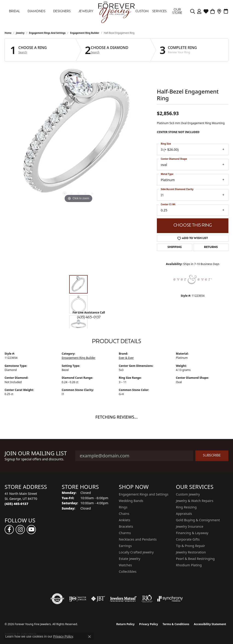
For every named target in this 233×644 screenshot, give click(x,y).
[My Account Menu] (199, 11)
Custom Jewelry (188, 494)
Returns (211, 247)
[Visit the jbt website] (98, 599)
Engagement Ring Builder (85, 33)
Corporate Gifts (188, 539)
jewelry (20, 33)
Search (23, 52)
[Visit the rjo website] (147, 599)
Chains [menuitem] (124, 514)
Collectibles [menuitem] (128, 571)
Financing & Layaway (192, 533)
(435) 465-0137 (89, 318)
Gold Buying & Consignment (198, 520)
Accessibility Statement (210, 624)
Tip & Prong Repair (191, 546)
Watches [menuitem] (125, 565)
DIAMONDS (36, 11)
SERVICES (160, 11)
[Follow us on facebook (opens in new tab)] (9, 530)
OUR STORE (177, 11)
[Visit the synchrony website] (170, 599)
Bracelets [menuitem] (126, 526)
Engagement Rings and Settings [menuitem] (144, 494)
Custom (142, 11)
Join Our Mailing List (36, 453)
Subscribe (212, 456)
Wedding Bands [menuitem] (131, 501)
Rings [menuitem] (123, 507)
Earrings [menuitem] (125, 546)
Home (8, 33)
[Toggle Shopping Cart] (213, 11)
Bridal (14, 11)
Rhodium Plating (189, 565)
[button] (65, 194)
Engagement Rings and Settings (47, 33)
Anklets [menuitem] (125, 520)
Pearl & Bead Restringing (195, 559)
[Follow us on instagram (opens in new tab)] (20, 530)
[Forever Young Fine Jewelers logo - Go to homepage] (116, 11)
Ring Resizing (186, 507)
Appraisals (184, 514)
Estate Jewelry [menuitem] (130, 559)
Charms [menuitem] (125, 533)
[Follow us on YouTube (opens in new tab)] (31, 530)
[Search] (193, 11)
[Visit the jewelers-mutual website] (123, 599)
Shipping (175, 247)
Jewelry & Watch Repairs (195, 501)
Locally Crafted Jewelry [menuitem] (136, 552)
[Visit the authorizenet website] (57, 599)
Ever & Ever (126, 358)
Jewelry (86, 11)
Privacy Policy (149, 624)
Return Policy (126, 624)
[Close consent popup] (89, 637)
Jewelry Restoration (191, 552)
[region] (78, 135)
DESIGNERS (62, 11)
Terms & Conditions (176, 624)
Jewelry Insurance (190, 526)
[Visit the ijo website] (78, 599)
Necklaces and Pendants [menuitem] (138, 539)
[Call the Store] (16, 504)
